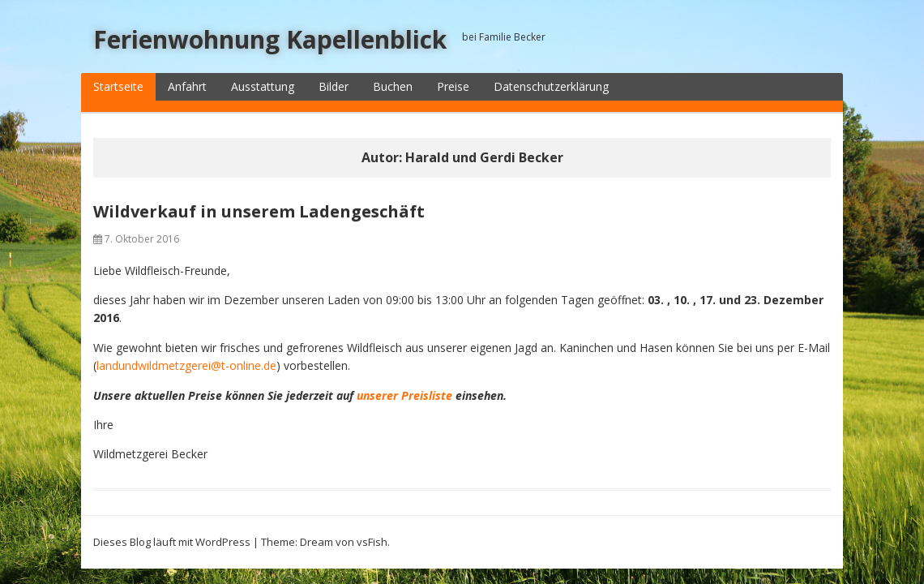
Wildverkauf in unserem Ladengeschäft (259, 211)
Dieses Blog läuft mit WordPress (172, 542)
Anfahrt (187, 86)
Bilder (334, 86)
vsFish (372, 542)
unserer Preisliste (404, 395)
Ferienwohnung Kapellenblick (270, 39)
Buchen (393, 86)
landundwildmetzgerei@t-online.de (186, 365)
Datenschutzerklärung (551, 86)
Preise (453, 86)
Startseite (118, 86)
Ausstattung (263, 86)
